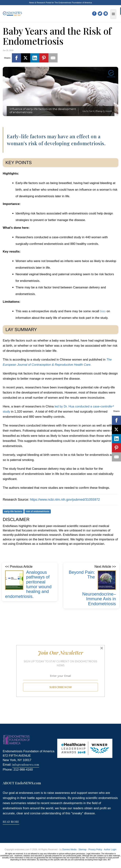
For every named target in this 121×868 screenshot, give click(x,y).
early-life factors (13, 511)
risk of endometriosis (38, 511)
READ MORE (11, 822)
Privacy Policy (95, 850)
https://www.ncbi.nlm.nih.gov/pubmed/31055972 (65, 500)
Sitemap (82, 850)
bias (103, 311)
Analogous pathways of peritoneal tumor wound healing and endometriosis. (28, 584)
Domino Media (69, 850)
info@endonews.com (26, 765)
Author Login (110, 850)
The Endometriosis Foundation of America (73, 3)
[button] (61, 653)
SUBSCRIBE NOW (61, 687)
